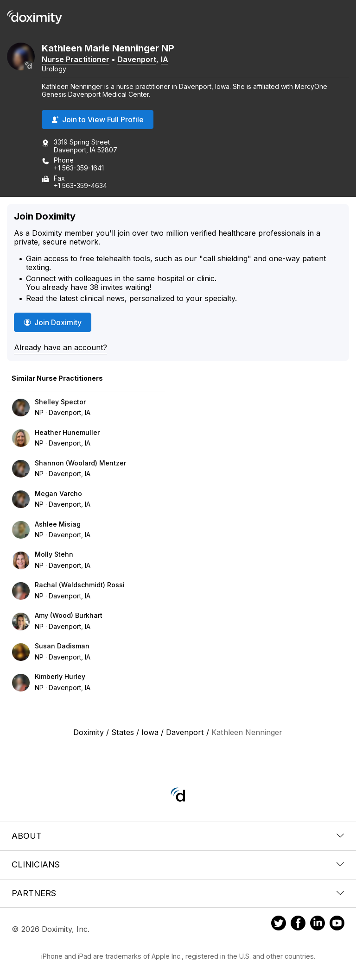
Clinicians (178, 864)
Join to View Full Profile (98, 119)
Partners (178, 893)
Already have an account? (60, 347)
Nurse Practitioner (76, 59)
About (178, 836)
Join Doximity (53, 322)
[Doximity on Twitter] (279, 924)
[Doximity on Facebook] (298, 924)
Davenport (137, 59)
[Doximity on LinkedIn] (318, 924)
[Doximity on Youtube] (337, 924)
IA (165, 59)
